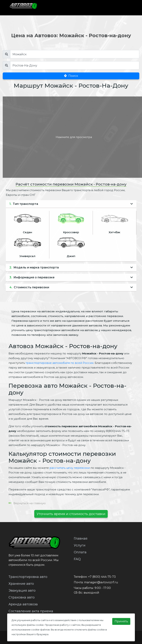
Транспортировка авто (28, 577)
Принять (121, 621)
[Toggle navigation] (126, 8)
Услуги (80, 545)
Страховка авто (22, 597)
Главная (81, 539)
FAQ (77, 559)
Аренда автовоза (23, 604)
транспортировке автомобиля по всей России (59, 363)
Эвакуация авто (22, 591)
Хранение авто (21, 584)
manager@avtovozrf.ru (101, 582)
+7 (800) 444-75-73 (102, 577)
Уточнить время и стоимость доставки (71, 514)
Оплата (80, 552)
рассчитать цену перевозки (70, 468)
